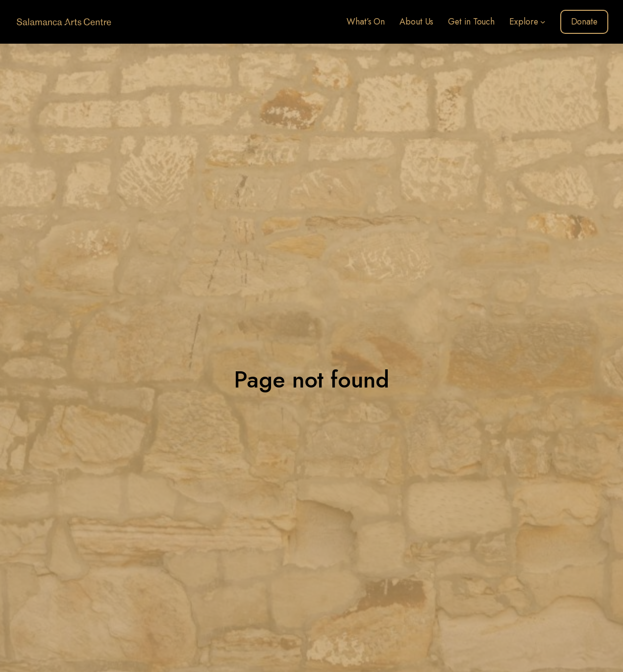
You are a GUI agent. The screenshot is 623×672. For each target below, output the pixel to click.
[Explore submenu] (543, 22)
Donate (584, 22)
